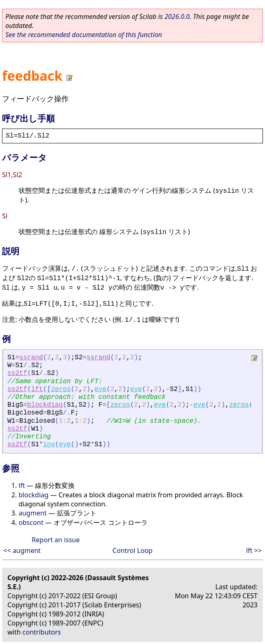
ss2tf (17, 373)
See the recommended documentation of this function (84, 35)
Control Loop (132, 550)
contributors (42, 632)
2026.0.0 (177, 16)
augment (33, 513)
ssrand (31, 358)
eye (100, 389)
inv (49, 445)
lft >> (254, 550)
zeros (61, 389)
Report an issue (56, 540)
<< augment (22, 550)
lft (37, 389)
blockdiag (45, 405)
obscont (31, 522)
